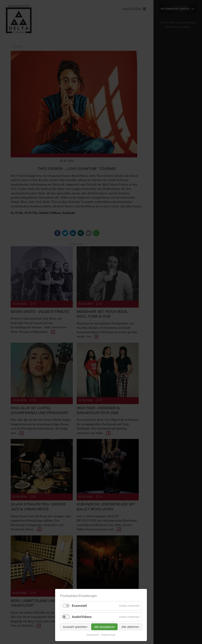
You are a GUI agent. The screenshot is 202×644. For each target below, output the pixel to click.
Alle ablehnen (130, 627)
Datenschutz (108, 635)
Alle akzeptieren (104, 627)
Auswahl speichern (75, 627)
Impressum (93, 635)
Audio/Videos (82, 617)
